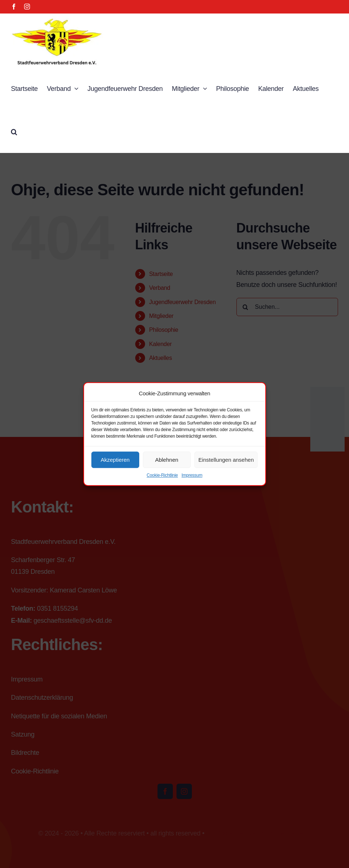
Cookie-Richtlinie (162, 475)
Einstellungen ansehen (226, 460)
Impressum (192, 475)
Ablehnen (166, 460)
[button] (14, 131)
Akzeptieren (115, 460)
